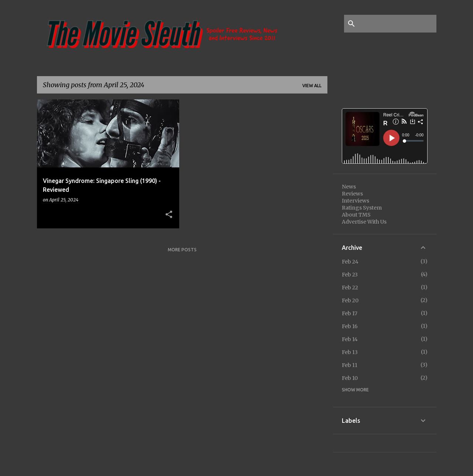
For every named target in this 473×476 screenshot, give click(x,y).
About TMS (356, 215)
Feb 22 (350, 288)
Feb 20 (350, 300)
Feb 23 (350, 275)
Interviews (355, 201)
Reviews (352, 194)
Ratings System (362, 208)
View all (312, 86)
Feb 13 (350, 352)
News (349, 187)
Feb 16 (350, 326)
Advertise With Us (364, 222)
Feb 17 (350, 313)
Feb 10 (350, 378)
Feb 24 (350, 262)
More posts (182, 250)
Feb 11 (350, 365)
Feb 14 (350, 339)
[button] (169, 215)
